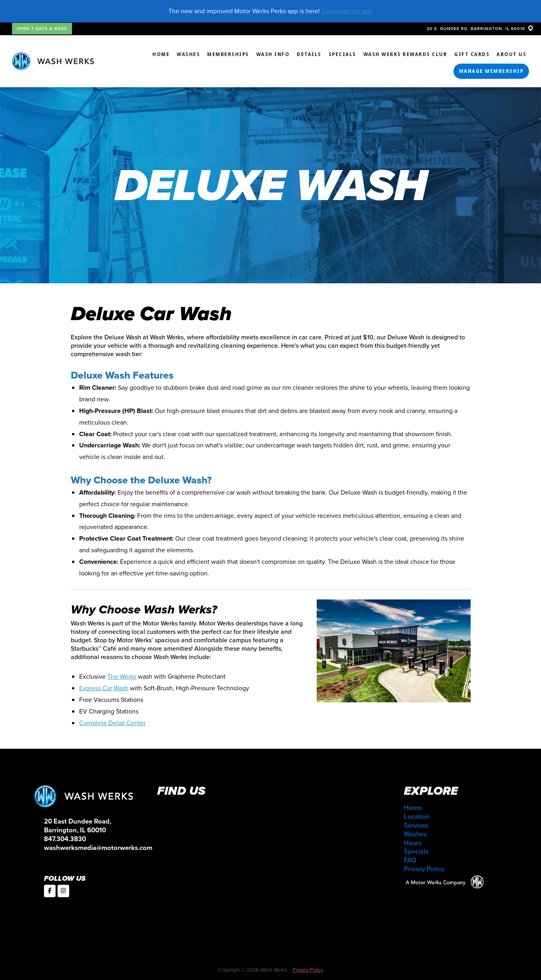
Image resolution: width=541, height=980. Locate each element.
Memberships (228, 54)
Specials (342, 54)
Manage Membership (491, 71)
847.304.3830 (65, 839)
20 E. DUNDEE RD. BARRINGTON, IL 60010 (480, 29)
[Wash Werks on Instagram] (63, 891)
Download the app (347, 11)
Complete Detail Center (112, 723)
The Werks (122, 676)
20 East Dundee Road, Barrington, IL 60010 (78, 826)
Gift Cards (472, 54)
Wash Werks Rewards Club (405, 54)
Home (161, 54)
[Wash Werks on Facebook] (50, 891)
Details (309, 54)
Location (417, 817)
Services (416, 825)
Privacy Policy (424, 869)
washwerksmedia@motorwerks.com (98, 848)
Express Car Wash (104, 688)
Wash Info (273, 54)
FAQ (410, 860)
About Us (511, 54)
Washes (188, 54)
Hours (413, 843)
